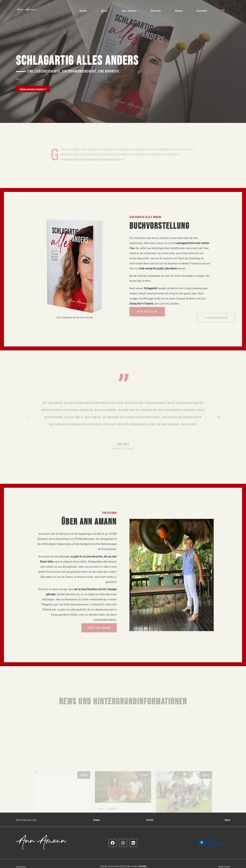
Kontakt (202, 11)
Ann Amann (129, 11)
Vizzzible (142, 866)
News (179, 11)
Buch (105, 11)
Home (83, 11)
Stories (156, 11)
